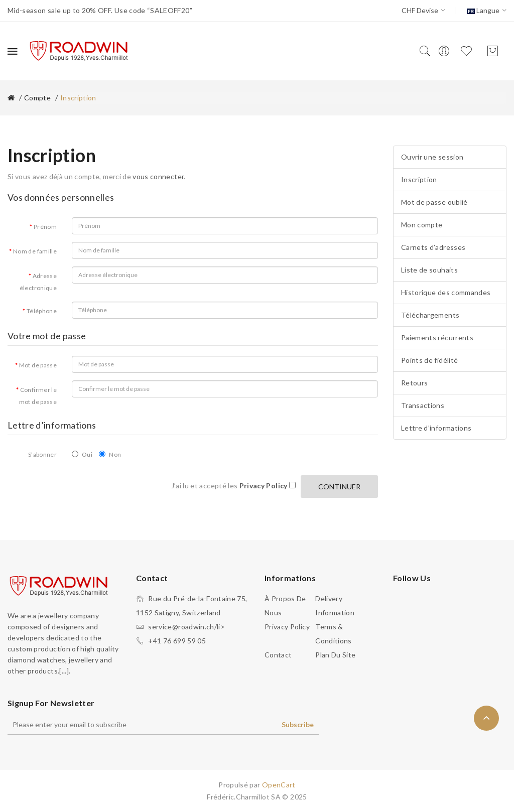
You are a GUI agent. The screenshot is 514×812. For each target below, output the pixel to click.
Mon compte (422, 225)
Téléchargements (430, 315)
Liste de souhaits (429, 270)
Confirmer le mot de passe (38, 396)
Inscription (78, 98)
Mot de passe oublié (434, 202)
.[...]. (64, 671)
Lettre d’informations (436, 428)
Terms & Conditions (334, 634)
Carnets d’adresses (433, 247)
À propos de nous (285, 605)
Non (110, 454)
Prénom (45, 227)
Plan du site (335, 655)
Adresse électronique (38, 282)
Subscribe (298, 724)
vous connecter (158, 176)
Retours (414, 383)
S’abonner (42, 454)
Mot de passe (38, 365)
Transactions (423, 405)
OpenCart (279, 785)
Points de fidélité (429, 360)
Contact (278, 655)
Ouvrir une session (432, 157)
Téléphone (42, 311)
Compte (37, 98)
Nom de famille (35, 251)
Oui (82, 454)
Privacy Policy (287, 627)
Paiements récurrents (437, 337)
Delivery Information (335, 605)
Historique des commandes (446, 292)
